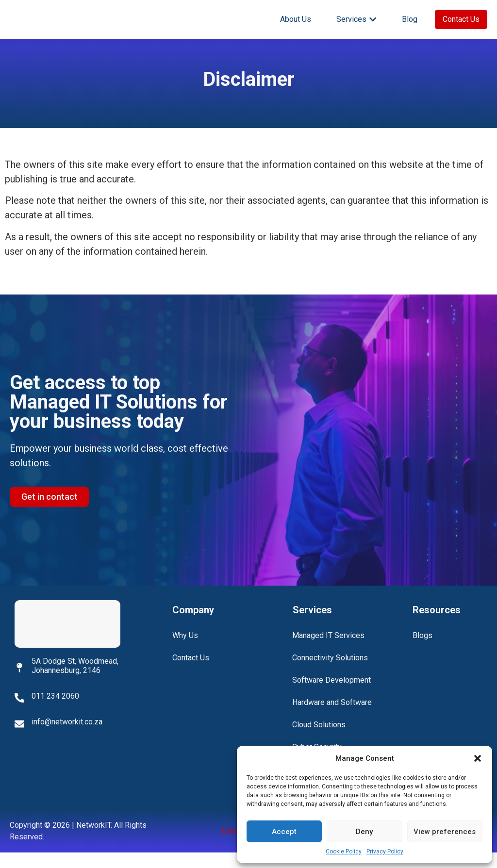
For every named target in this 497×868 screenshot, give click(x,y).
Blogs (422, 651)
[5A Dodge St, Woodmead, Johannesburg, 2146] (19, 683)
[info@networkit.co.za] (19, 739)
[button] (478, 758)
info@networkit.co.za (67, 737)
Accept (284, 832)
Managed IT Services (329, 651)
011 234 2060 (55, 712)
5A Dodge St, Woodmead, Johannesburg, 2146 (75, 681)
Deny (364, 832)
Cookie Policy (344, 852)
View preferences (445, 832)
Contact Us (191, 673)
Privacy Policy (385, 852)
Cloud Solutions (319, 740)
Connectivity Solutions (331, 673)
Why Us (185, 651)
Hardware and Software (332, 718)
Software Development (332, 696)
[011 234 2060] (19, 713)
